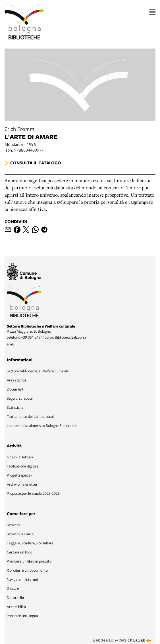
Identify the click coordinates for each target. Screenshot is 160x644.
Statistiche (15, 407)
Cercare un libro (19, 552)
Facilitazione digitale (23, 466)
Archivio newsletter (22, 484)
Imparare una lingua (22, 616)
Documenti (16, 389)
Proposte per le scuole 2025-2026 (33, 493)
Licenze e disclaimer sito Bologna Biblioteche (42, 425)
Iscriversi (14, 525)
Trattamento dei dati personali (31, 416)
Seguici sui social (20, 398)
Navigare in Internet (23, 579)
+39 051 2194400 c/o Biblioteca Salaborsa (54, 337)
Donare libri (16, 597)
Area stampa (17, 380)
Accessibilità (16, 607)
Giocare (13, 588)
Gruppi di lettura (20, 457)
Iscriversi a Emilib (20, 534)
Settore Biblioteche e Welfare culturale (38, 371)
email (11, 344)
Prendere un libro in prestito (29, 561)
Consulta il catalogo (36, 163)
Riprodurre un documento (27, 570)
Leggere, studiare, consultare (30, 543)
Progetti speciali (19, 475)
